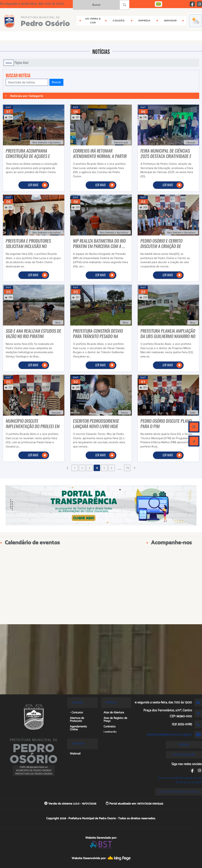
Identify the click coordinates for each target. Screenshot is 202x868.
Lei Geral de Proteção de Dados (179, 792)
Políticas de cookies (189, 782)
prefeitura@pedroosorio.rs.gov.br (169, 735)
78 (127, 468)
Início (9, 63)
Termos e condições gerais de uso (180, 778)
